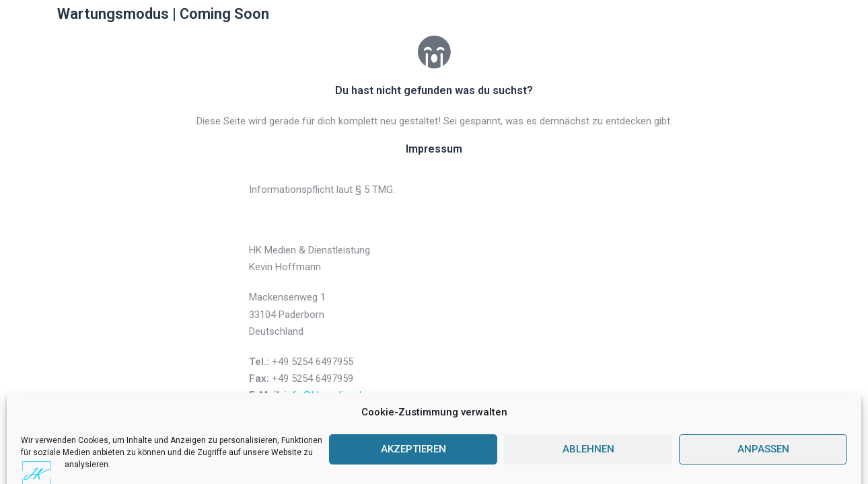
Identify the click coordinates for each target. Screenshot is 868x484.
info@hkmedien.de (326, 395)
